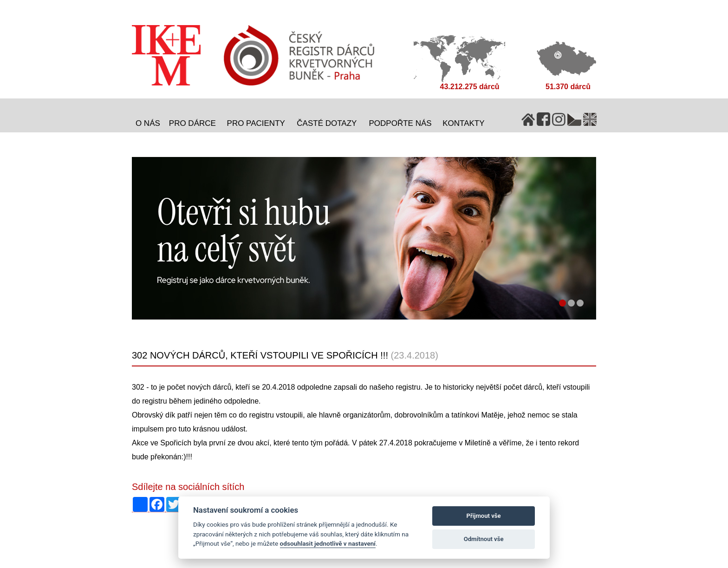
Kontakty (463, 123)
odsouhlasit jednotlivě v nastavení (328, 543)
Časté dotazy (327, 123)
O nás (148, 123)
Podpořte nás (400, 123)
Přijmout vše (484, 516)
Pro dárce (192, 123)
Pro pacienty (256, 123)
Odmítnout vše (484, 539)
